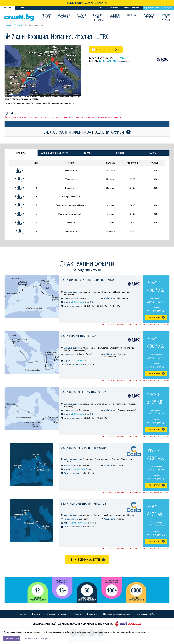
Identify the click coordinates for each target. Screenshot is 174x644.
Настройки (46, 639)
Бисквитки (92, 614)
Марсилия (70, 171)
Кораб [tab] (87, 153)
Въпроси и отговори (132, 8)
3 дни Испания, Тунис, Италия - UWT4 (85, 392)
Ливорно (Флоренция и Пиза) (70, 205)
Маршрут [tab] (21, 153)
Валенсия (70, 188)
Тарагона (70, 179)
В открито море (70, 197)
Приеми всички (12, 639)
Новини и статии (166, 17)
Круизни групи (46, 16)
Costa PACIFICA (82, 469)
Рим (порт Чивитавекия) (70, 214)
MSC (123, 58)
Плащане (77, 614)
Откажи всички (30, 639)
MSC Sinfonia (80, 361)
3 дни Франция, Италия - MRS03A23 (83, 504)
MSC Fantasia (109, 61)
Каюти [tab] (120, 153)
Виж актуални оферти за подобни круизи (87, 132)
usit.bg (23, 8)
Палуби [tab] (153, 153)
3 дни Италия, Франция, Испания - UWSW (87, 280)
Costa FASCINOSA (84, 523)
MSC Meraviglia (82, 302)
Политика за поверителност (117, 614)
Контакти (114, 8)
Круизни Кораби (81, 16)
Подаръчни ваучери (149, 16)
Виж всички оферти (85, 560)
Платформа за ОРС (145, 614)
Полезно (132, 15)
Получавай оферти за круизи (160, 8)
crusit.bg (8, 8)
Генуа (70, 223)
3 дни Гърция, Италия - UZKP (79, 336)
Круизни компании (115, 16)
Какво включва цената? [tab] (54, 153)
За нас (102, 8)
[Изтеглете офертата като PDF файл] (106, 49)
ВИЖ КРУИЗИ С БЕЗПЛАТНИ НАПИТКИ (87, 3)
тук (148, 632)
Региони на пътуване (98, 17)
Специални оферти (64, 16)
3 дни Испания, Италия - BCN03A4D (83, 448)
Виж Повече (155, 317)
